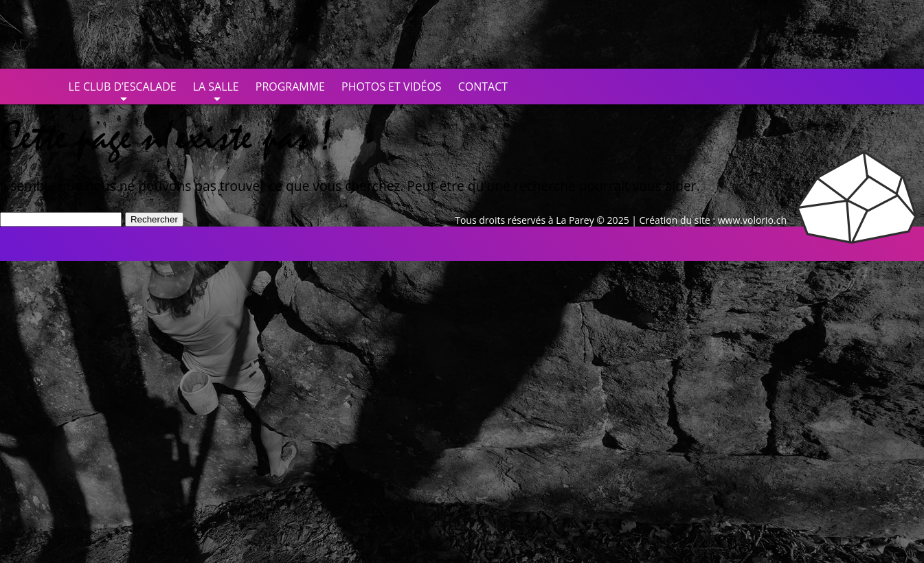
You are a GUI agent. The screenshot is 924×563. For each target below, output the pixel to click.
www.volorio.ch (752, 220)
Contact (483, 87)
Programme (290, 87)
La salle (216, 87)
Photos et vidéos (392, 87)
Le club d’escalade (123, 87)
